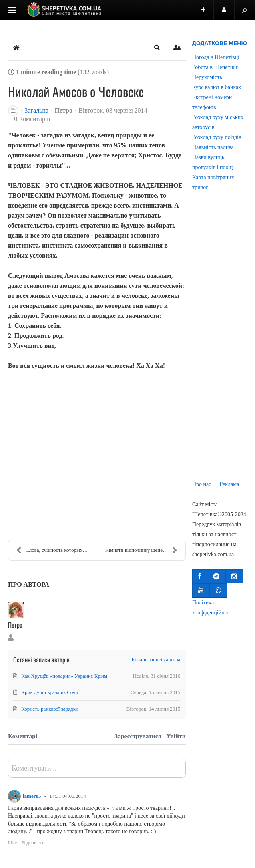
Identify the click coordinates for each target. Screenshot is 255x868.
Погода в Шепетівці (216, 57)
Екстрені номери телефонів (212, 102)
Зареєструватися (138, 736)
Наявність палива (213, 147)
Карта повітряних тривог (213, 182)
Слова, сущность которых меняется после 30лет (57, 550)
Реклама (229, 484)
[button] (157, 48)
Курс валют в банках (217, 87)
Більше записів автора (156, 659)
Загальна (36, 111)
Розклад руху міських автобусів (218, 122)
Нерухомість (207, 77)
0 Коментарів (32, 119)
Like (12, 843)
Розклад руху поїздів (217, 137)
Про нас (202, 484)
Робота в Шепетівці (216, 67)
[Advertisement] (220, 335)
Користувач (228, 13)
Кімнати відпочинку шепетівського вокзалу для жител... (145, 550)
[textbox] (97, 771)
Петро (63, 110)
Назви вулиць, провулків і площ (212, 162)
